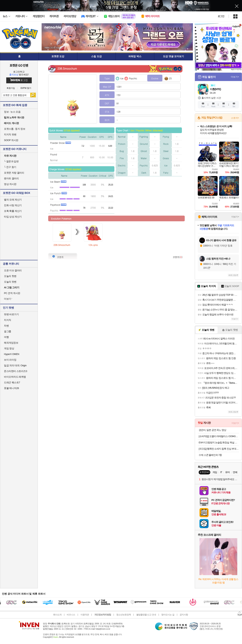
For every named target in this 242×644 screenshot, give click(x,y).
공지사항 (184, 615)
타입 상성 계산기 (13, 217)
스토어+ (235, 118)
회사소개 (57, 615)
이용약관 (85, 615)
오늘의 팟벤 (10, 282)
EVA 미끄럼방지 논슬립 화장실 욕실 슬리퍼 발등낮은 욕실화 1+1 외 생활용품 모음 (219, 442)
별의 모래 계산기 (13, 200)
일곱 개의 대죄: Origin (15, 365)
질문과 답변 (11, 161)
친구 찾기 (10, 167)
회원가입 (11, 88)
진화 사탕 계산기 (13, 205)
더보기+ (235, 77)
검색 (33, 95)
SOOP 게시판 (11, 140)
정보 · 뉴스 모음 (12, 112)
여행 (6, 337)
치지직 (8, 320)
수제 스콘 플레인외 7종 (210, 455)
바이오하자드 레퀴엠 (15, 377)
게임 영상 (9, 348)
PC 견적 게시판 (12, 293)
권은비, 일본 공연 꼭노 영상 (212, 430)
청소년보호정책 (124, 615)
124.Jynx (93, 245)
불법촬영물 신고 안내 (146, 615)
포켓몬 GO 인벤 (19, 65)
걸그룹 (8, 331)
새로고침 (232, 275)
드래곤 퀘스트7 (12, 382)
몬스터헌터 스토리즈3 (16, 371)
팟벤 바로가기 (11, 314)
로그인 (221, 16)
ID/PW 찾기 (26, 88)
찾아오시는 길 (168, 615)
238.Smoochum (62, 245)
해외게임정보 (11, 343)
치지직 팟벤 (10, 134)
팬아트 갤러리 (11, 178)
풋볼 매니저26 (11, 388)
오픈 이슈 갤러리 (13, 270)
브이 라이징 (10, 360)
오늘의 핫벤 (10, 276)
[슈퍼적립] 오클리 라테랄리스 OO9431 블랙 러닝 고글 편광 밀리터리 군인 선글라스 (219, 436)
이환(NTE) (215, 89)
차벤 (6, 326)
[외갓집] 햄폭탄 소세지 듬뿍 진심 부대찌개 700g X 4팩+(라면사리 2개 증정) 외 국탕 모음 (219, 449)
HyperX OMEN (12, 354)
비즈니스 (71, 615)
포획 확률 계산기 (13, 211)
